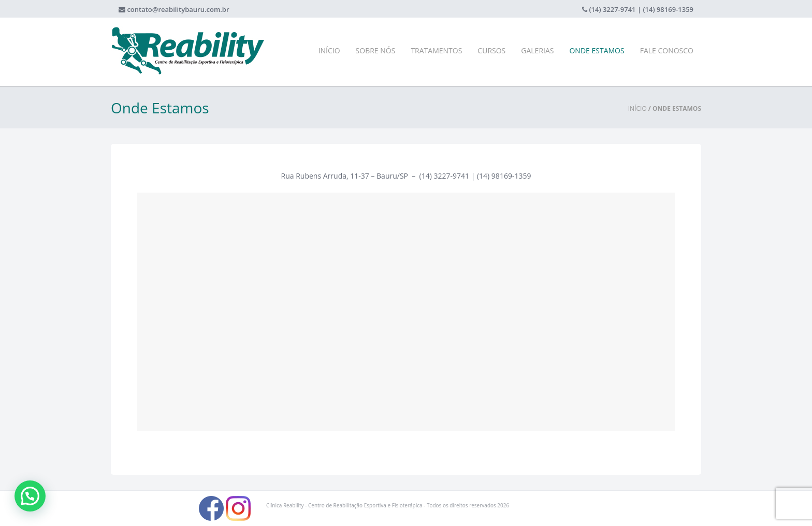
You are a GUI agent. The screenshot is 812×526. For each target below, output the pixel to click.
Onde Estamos (597, 50)
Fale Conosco (667, 50)
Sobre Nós (376, 50)
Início (329, 50)
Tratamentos (436, 50)
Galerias (537, 50)
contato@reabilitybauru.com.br (178, 9)
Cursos (491, 50)
